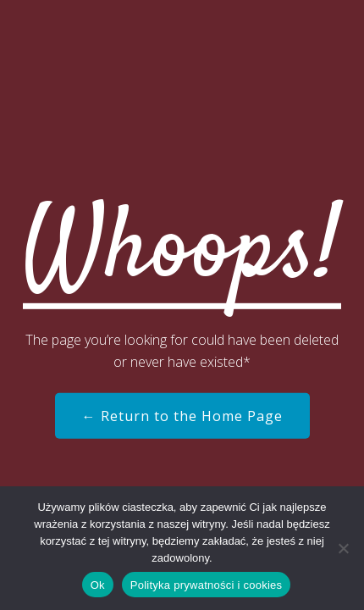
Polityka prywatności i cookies (206, 585)
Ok (98, 585)
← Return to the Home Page (182, 416)
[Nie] (343, 548)
